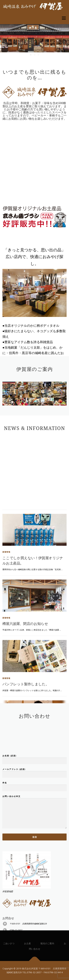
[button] (31, 55)
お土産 (27, 943)
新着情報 (6, 651)
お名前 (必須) (34, 795)
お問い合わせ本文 (34, 849)
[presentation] (5, 42)
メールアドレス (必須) (34, 809)
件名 (34, 822)
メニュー (64, 18)
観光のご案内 (47, 943)
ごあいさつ (9, 943)
